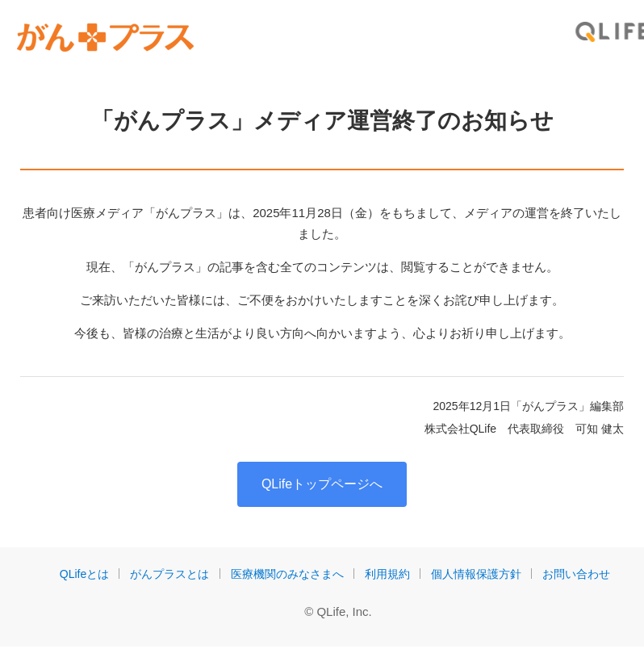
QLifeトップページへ (322, 484)
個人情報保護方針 (476, 574)
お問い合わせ (576, 574)
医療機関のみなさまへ (287, 574)
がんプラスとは (169, 574)
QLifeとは (84, 574)
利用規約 (387, 574)
